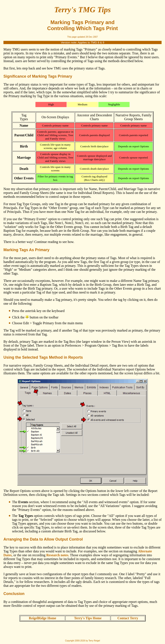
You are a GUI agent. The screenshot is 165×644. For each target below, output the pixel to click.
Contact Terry (128, 618)
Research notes (57, 555)
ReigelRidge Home (43, 618)
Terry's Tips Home (88, 618)
